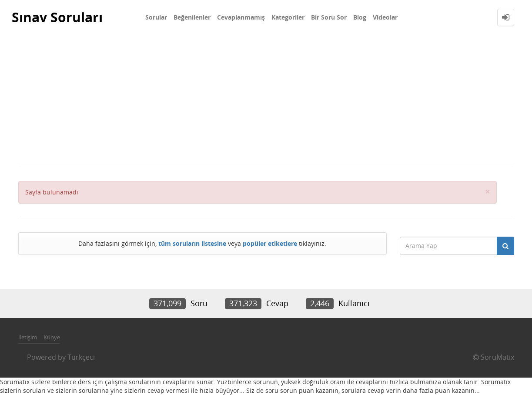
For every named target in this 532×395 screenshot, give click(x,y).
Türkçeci (81, 357)
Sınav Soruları (57, 17)
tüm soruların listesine (192, 243)
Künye (52, 337)
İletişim (28, 337)
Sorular (156, 17)
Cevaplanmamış (241, 17)
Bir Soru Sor (329, 17)
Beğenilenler (192, 17)
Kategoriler (288, 17)
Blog (360, 17)
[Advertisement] (266, 100)
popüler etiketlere (270, 243)
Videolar (385, 17)
